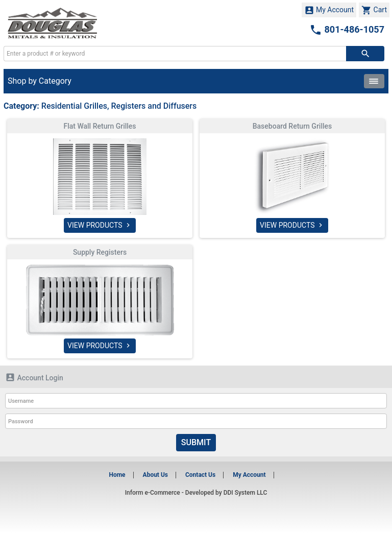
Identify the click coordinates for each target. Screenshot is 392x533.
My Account (329, 10)
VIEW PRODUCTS (100, 225)
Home (117, 475)
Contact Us (200, 475)
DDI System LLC (246, 493)
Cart (374, 10)
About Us (155, 475)
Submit (196, 442)
